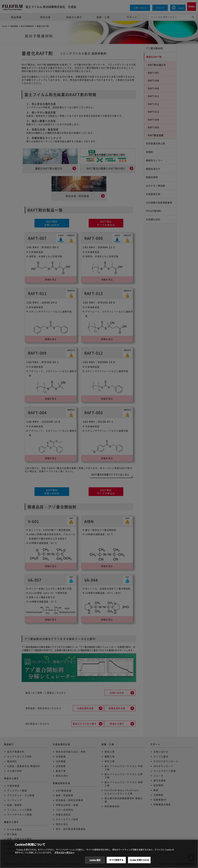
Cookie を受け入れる (139, 863)
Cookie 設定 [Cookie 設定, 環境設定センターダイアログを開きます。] (95, 863)
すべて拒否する (116, 863)
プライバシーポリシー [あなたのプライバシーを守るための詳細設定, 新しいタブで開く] (64, 856)
